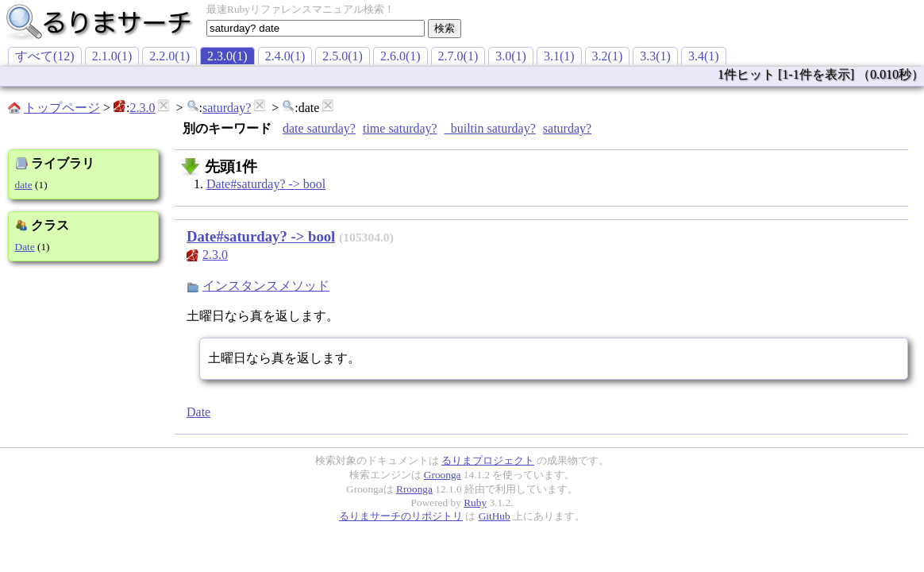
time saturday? (400, 128)
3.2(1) (608, 56)
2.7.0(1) (458, 56)
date (24, 185)
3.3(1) (655, 56)
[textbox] (316, 28)
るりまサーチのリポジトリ (401, 516)
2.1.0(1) (112, 56)
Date (25, 247)
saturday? (227, 108)
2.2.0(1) (169, 56)
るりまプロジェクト (488, 460)
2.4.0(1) (285, 56)
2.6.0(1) (400, 56)
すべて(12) (45, 56)
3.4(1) (704, 56)
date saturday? (319, 128)
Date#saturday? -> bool (266, 184)
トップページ (62, 108)
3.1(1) (559, 56)
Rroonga (414, 489)
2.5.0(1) (343, 56)
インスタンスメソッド (266, 286)
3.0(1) (511, 56)
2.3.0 (142, 108)
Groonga (443, 475)
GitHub (495, 516)
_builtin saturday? (490, 128)
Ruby (475, 502)
